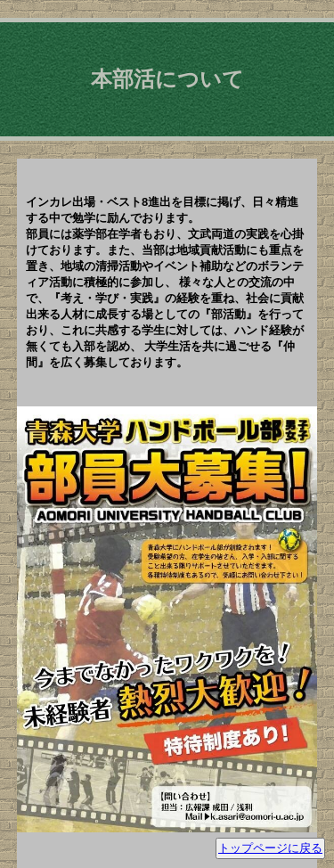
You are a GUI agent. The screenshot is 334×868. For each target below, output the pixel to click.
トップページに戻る (270, 848)
